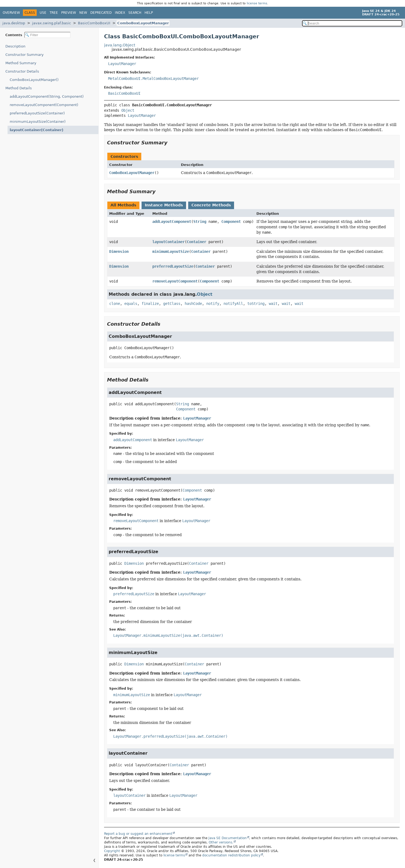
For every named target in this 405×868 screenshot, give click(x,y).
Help (149, 13)
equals (131, 304)
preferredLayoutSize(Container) (37, 113)
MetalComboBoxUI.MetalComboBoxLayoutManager (153, 79)
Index (120, 13)
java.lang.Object (120, 45)
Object (128, 110)
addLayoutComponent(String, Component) (47, 96)
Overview (11, 13)
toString (256, 304)
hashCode (193, 304)
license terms (257, 3)
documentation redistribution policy (231, 855)
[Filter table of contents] (47, 35)
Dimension (119, 251)
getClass (172, 304)
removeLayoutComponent (175, 281)
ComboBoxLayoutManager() (34, 80)
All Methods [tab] (123, 205)
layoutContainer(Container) (34, 130)
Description (17, 46)
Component (231, 222)
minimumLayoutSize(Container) (38, 122)
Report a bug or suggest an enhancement (138, 834)
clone (115, 304)
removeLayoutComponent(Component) (44, 105)
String (200, 222)
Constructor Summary (25, 55)
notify (213, 304)
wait (273, 304)
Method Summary (21, 63)
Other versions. (221, 842)
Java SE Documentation (228, 838)
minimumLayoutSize (171, 251)
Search (135, 13)
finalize (150, 304)
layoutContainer (169, 242)
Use (43, 13)
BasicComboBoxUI (94, 23)
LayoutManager (122, 64)
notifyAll (233, 304)
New (83, 13)
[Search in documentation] (352, 23)
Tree (54, 13)
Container (197, 242)
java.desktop (14, 23)
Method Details (19, 88)
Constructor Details (22, 71)
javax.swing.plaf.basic (52, 23)
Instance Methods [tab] (164, 205)
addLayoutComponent (172, 222)
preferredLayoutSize (173, 266)
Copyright (112, 851)
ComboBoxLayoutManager (143, 23)
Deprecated (101, 13)
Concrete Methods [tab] (211, 205)
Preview (69, 13)
